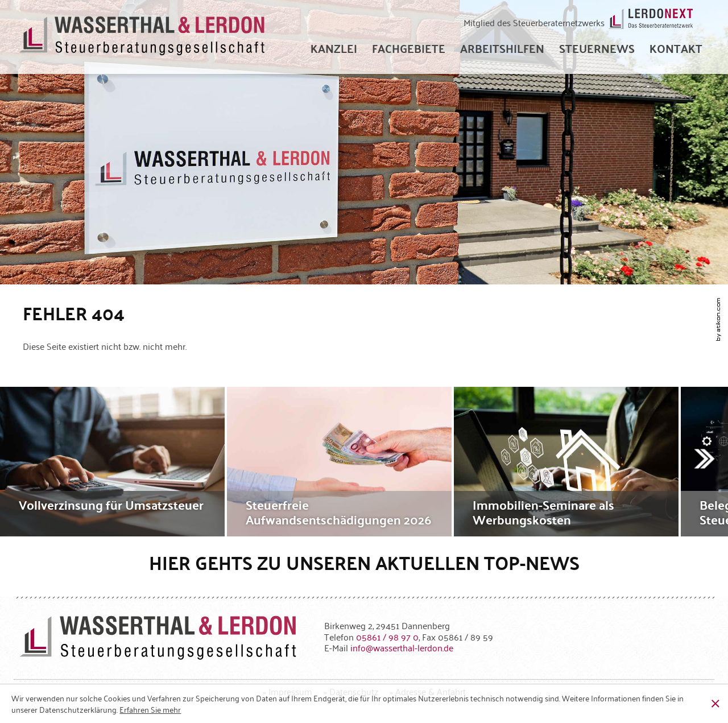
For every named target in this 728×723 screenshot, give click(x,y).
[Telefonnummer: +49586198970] (387, 637)
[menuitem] (334, 48)
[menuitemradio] (676, 48)
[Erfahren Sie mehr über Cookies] (150, 709)
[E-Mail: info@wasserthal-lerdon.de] (402, 647)
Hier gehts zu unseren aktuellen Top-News (364, 562)
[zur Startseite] (142, 37)
